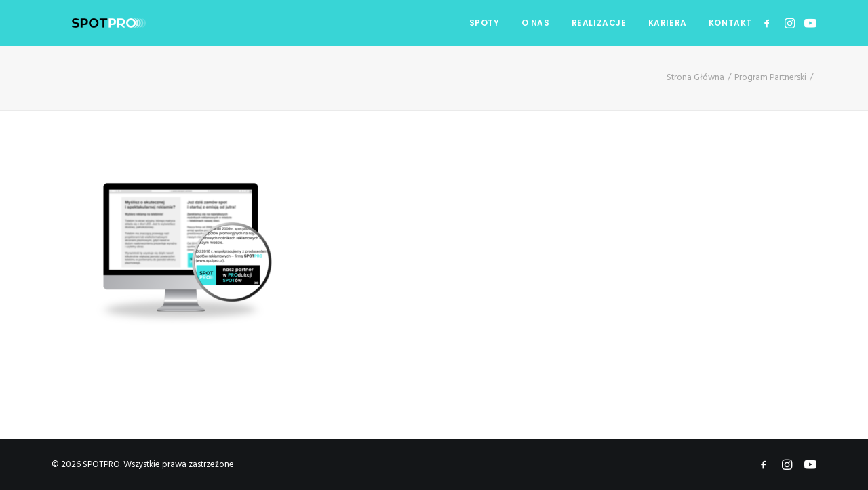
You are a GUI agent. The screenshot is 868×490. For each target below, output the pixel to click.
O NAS (536, 23)
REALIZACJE (599, 23)
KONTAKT (730, 23)
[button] (769, 23)
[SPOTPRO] (88, 23)
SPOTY (485, 23)
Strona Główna (695, 78)
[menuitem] (485, 23)
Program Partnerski (770, 78)
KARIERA (668, 23)
